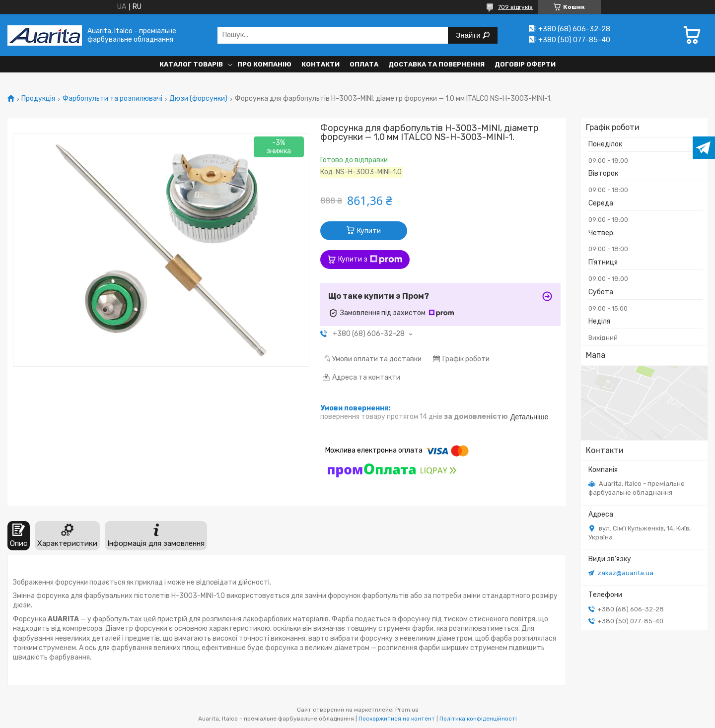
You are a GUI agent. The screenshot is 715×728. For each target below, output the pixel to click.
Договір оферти (525, 64)
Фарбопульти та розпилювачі (112, 99)
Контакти (321, 64)
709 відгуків (515, 7)
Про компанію (264, 64)
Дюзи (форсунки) (198, 99)
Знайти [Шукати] (469, 35)
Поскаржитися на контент (397, 719)
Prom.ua (407, 710)
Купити (369, 231)
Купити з (370, 260)
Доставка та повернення (436, 64)
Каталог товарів (191, 64)
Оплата (364, 64)
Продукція (38, 99)
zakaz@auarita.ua (626, 573)
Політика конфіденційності (478, 719)
